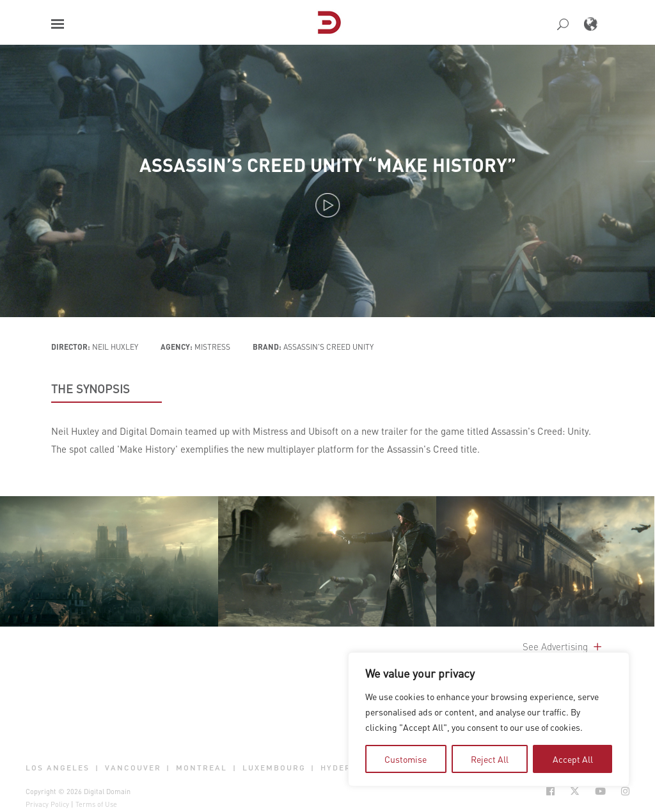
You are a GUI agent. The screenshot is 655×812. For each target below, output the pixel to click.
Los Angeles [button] (58, 768)
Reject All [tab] (490, 759)
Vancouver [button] (133, 768)
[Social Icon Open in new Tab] (550, 791)
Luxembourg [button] (274, 768)
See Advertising (563, 646)
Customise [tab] (406, 759)
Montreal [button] (201, 768)
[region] (489, 719)
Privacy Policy (47, 804)
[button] (58, 24)
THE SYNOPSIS (91, 389)
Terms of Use (96, 804)
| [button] (97, 768)
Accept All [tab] (573, 759)
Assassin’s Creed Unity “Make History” (328, 165)
